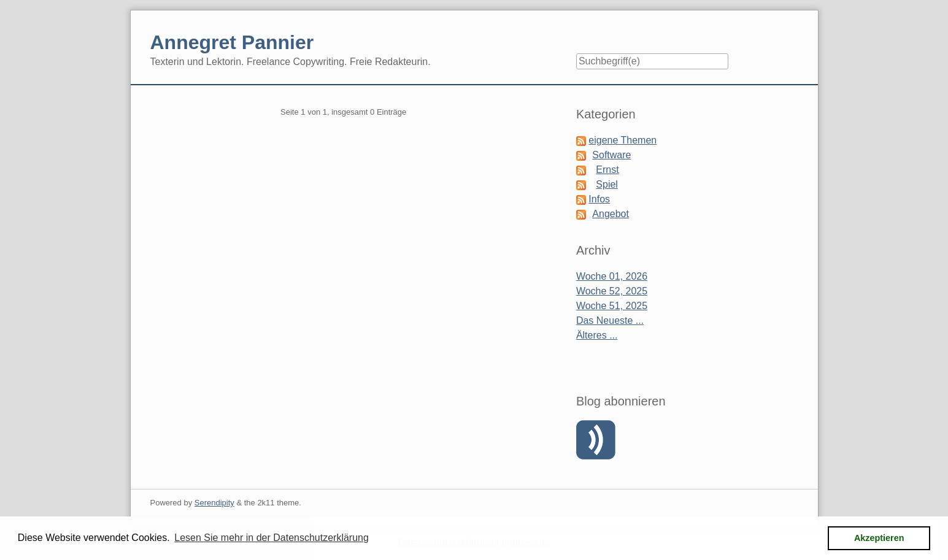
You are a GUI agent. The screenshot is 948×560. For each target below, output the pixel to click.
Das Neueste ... (610, 320)
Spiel (607, 184)
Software (611, 155)
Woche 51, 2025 (612, 306)
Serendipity (214, 503)
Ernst (607, 170)
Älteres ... (597, 335)
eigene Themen (622, 140)
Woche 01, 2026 (612, 276)
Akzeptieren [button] (879, 538)
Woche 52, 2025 (612, 291)
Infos (599, 199)
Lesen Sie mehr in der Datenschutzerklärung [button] (272, 538)
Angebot (611, 214)
